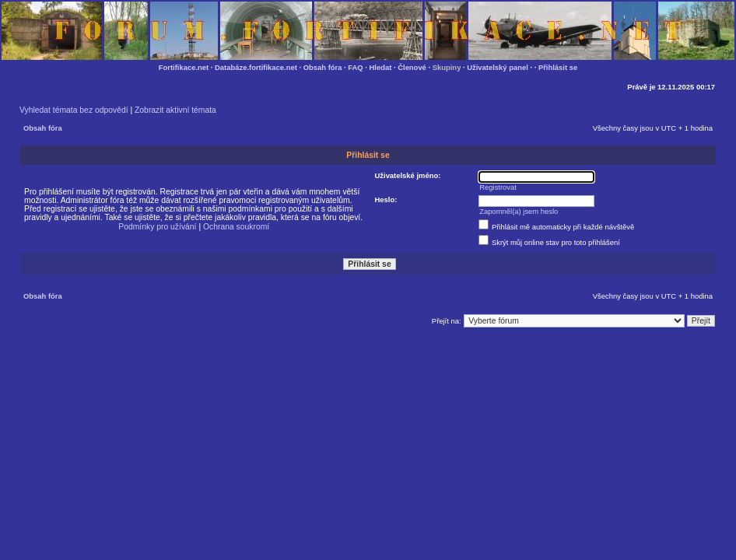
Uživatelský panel (498, 67)
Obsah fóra (323, 67)
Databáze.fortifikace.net (256, 67)
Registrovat (498, 187)
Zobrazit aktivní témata (175, 110)
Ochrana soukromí (236, 227)
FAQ (355, 67)
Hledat (381, 67)
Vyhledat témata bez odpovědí (74, 110)
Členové (412, 67)
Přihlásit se (558, 67)
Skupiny (447, 67)
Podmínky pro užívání (157, 227)
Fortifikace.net (184, 67)
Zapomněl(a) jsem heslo (519, 211)
